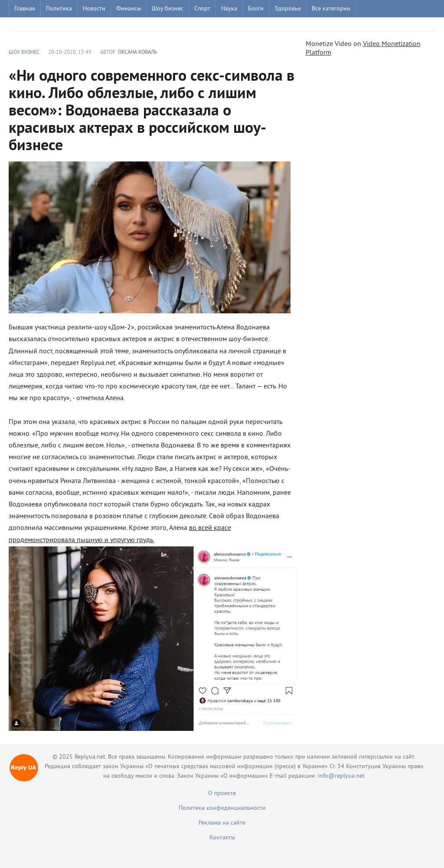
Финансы (129, 9)
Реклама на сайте (222, 823)
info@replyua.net (341, 776)
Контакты (222, 838)
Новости (94, 9)
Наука (229, 9)
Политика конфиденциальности (222, 808)
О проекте (222, 794)
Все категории (331, 9)
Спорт (202, 9)
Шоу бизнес (168, 9)
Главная (25, 9)
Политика (59, 9)
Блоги (256, 9)
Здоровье (288, 9)
